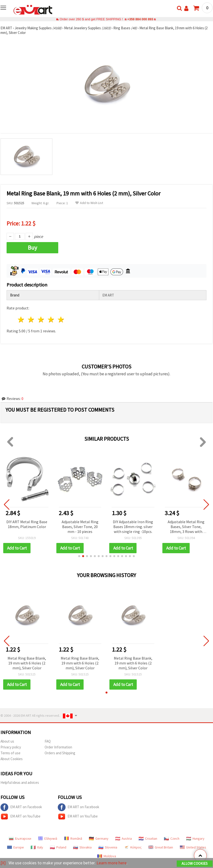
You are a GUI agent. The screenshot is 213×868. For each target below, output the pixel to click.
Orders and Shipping (60, 753)
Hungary (195, 838)
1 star (21, 320)
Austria (124, 838)
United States (193, 847)
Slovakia (82, 847)
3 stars (41, 320)
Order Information (58, 747)
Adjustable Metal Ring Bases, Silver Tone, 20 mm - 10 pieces (80, 527)
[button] (79, 556)
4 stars (51, 320)
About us (7, 741)
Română (73, 838)
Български (20, 838)
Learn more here (111, 863)
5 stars (61, 320)
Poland (58, 847)
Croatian (148, 838)
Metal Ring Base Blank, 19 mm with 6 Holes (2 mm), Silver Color (27, 663)
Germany (99, 838)
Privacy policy (11, 747)
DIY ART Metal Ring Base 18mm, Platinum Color (27, 524)
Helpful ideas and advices (20, 782)
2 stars (31, 320)
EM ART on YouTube (20, 817)
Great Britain (161, 847)
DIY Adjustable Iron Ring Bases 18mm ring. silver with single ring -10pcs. (133, 527)
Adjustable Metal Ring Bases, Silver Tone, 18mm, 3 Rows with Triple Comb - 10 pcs (186, 527)
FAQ (48, 741)
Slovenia (108, 847)
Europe (15, 847)
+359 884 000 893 (140, 19)
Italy (37, 847)
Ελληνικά (48, 838)
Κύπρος (133, 847)
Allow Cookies (195, 863)
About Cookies (12, 759)
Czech (172, 838)
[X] (3, 863)
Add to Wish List (89, 203)
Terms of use (10, 753)
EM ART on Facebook (21, 807)
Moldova (107, 856)
